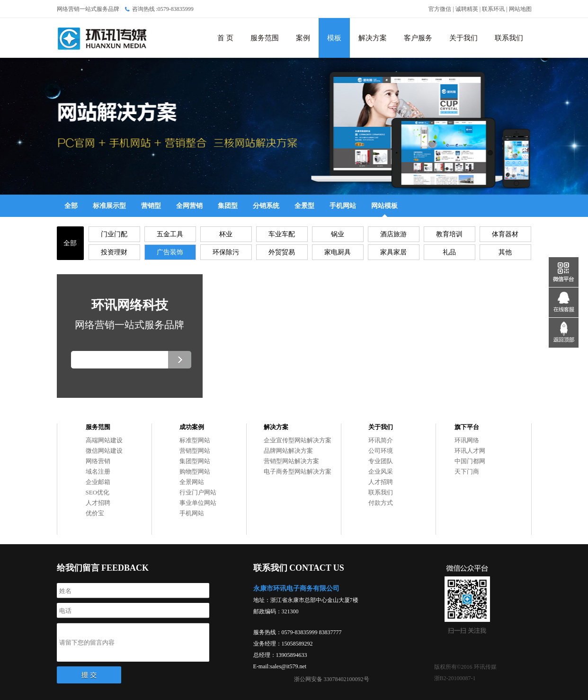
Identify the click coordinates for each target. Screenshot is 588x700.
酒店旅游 (393, 234)
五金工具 (170, 234)
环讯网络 (467, 440)
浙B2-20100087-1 (455, 678)
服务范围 (265, 38)
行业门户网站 (198, 492)
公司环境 (381, 451)
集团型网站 (195, 461)
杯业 (226, 234)
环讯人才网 (470, 451)
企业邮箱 (98, 482)
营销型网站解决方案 (291, 461)
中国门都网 (470, 461)
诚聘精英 (467, 9)
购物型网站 (195, 471)
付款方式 (381, 503)
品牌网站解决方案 (288, 451)
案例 (303, 38)
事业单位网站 (198, 503)
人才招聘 (98, 503)
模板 (334, 38)
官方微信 (440, 9)
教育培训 (449, 234)
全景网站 (192, 482)
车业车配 (282, 234)
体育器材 (505, 234)
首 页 (225, 38)
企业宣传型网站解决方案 (298, 440)
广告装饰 (170, 252)
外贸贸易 (282, 252)
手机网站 (343, 206)
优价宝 (95, 513)
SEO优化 (98, 492)
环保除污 (226, 252)
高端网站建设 (104, 440)
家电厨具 (338, 252)
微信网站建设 (104, 451)
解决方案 (373, 38)
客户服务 (418, 38)
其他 (505, 252)
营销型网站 (195, 451)
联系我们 (509, 38)
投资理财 (114, 252)
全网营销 (189, 206)
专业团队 (381, 461)
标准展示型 (109, 206)
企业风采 (381, 471)
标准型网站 (195, 440)
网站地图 (520, 9)
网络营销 (98, 461)
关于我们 (463, 38)
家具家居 (393, 252)
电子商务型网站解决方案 (298, 471)
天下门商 (467, 471)
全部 (71, 206)
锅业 (338, 234)
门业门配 (114, 234)
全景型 (304, 206)
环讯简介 (381, 440)
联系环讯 (493, 9)
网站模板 (384, 206)
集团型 (228, 206)
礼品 (449, 252)
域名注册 (98, 471)
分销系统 (266, 206)
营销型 (151, 206)
